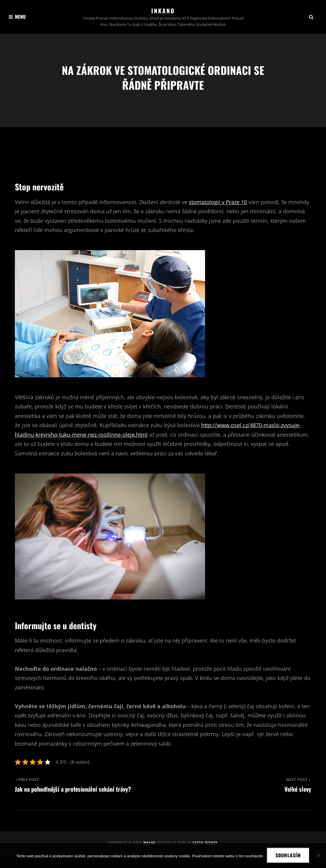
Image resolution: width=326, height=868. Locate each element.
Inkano (163, 11)
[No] (319, 856)
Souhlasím (288, 856)
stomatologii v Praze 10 (218, 211)
